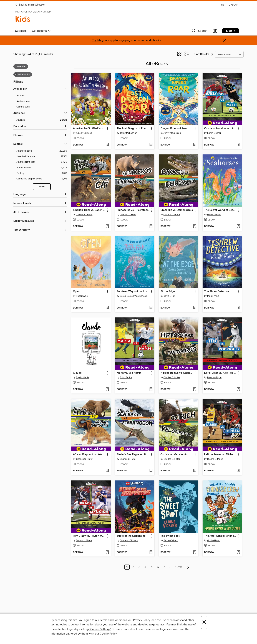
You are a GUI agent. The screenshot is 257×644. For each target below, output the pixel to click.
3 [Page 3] (139, 567)
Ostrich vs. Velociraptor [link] (174, 455)
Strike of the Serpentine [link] (131, 536)
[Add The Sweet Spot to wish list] (195, 552)
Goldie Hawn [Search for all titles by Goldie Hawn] (214, 540)
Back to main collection (30, 5)
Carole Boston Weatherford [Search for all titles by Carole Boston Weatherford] (133, 296)
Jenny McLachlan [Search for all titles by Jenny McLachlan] (128, 133)
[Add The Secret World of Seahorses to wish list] (238, 226)
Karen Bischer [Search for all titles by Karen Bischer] (214, 133)
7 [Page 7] (164, 567)
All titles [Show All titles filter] (20, 96)
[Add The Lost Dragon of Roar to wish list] (151, 145)
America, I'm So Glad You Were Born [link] (89, 129)
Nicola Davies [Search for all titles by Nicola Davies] (214, 215)
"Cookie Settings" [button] (100, 629)
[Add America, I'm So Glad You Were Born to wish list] (107, 145)
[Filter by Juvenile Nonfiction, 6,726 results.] (42, 162)
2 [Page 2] (133, 567)
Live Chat (234, 5)
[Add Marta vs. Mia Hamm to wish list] (151, 389)
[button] (199, 32)
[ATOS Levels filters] (40, 212)
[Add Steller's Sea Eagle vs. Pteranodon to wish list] (151, 471)
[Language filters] (40, 195)
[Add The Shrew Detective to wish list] (238, 308)
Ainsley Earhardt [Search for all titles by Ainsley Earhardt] (84, 133)
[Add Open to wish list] (107, 308)
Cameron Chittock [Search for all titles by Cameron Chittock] (129, 540)
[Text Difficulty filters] (40, 230)
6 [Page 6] (158, 567)
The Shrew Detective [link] (217, 292)
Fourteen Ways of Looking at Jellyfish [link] (133, 292)
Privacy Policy (142, 620)
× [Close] (204, 622)
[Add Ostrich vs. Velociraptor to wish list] (195, 471)
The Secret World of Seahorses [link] (221, 210)
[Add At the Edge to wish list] (195, 308)
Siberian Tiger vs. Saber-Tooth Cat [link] (89, 210)
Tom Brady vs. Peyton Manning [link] (89, 536)
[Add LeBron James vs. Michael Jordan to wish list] (238, 471)
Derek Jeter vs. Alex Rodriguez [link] (221, 373)
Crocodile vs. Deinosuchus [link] (177, 210)
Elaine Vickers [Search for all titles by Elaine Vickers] (171, 540)
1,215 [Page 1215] (179, 567)
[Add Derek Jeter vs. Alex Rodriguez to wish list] (238, 389)
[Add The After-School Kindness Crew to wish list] (238, 552)
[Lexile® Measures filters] (40, 221)
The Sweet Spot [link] (170, 536)
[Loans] (215, 32)
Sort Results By (204, 54)
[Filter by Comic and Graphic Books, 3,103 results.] (42, 179)
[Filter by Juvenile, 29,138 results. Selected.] (42, 120)
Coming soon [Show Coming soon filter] (23, 107)
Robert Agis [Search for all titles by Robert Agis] (82, 296)
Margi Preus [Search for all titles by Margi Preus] (213, 296)
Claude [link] (77, 373)
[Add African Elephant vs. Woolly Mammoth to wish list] (107, 471)
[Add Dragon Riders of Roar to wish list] (195, 145)
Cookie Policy (108, 634)
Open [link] (76, 292)
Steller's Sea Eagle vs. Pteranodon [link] (133, 455)
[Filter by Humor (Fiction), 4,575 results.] (42, 168)
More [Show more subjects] (42, 187)
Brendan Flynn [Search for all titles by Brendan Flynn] (214, 377)
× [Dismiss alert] (225, 40)
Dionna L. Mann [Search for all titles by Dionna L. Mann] (215, 459)
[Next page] (188, 567)
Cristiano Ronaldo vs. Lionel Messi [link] (221, 129)
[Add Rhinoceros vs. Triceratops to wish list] (151, 226)
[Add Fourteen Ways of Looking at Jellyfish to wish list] (151, 308)
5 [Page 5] (152, 567)
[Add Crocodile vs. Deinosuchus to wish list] (195, 226)
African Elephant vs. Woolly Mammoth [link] (89, 455)
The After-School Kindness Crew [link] (221, 536)
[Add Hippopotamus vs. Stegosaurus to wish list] (195, 389)
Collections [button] (41, 31)
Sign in (231, 31)
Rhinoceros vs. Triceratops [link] (133, 210)
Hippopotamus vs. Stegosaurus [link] (177, 373)
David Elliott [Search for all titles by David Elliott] (169, 296)
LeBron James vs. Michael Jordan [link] (221, 455)
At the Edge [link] (168, 292)
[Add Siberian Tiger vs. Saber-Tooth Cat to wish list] (107, 226)
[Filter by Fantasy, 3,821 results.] (42, 173)
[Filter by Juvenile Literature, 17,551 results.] (42, 156)
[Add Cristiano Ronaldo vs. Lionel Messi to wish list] (238, 145)
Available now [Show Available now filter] (23, 101)
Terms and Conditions (113, 620)
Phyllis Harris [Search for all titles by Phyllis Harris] (82, 377)
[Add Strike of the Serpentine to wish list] (151, 552)
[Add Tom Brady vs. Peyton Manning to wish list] (107, 552)
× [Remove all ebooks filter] (16, 74)
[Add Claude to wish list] (107, 389)
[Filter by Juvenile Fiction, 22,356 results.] (42, 151)
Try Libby (98, 40)
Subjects (21, 31)
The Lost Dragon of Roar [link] (132, 129)
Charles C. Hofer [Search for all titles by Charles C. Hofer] (84, 215)
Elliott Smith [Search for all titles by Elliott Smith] (126, 377)
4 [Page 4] (145, 567)
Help (222, 5)
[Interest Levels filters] (40, 203)
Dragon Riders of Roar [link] (174, 129)
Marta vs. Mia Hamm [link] (129, 373)
